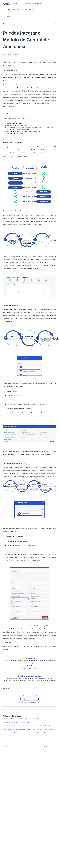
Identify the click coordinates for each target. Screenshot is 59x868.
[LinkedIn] (9, 689)
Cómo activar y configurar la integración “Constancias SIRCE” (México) (26, 726)
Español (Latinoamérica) (34, 3)
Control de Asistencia (18, 9)
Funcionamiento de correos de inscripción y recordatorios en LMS (25, 733)
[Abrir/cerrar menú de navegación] (53, 3)
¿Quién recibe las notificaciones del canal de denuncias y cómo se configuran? (29, 729)
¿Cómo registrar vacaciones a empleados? (17, 722)
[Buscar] (20, 17)
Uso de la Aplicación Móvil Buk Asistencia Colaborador (21, 719)
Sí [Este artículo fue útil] (25, 699)
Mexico (8, 9)
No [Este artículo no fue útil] (34, 699)
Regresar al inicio (10, 710)
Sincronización (30, 9)
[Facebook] (4, 689)
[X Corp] (7, 689)
